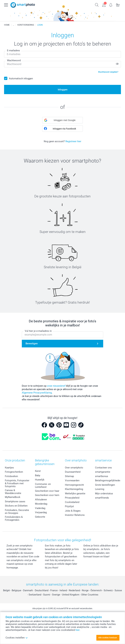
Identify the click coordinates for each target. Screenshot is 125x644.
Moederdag (41, 504)
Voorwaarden (72, 480)
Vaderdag (40, 508)
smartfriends (102, 498)
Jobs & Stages (73, 511)
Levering (100, 489)
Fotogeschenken (14, 472)
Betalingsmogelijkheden (108, 480)
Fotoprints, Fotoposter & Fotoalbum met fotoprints (17, 483)
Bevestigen (32, 343)
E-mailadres (13, 50)
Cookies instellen (17, 638)
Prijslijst (69, 506)
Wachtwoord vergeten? (108, 72)
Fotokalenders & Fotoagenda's (14, 518)
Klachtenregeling (74, 489)
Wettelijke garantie (75, 494)
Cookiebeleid (72, 502)
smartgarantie (103, 472)
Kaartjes (9, 468)
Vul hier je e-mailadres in (38, 331)
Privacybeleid (72, 498)
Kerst (38, 471)
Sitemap (69, 476)
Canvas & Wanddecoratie (13, 492)
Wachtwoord (14, 60)
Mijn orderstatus (104, 494)
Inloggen (63, 90)
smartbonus (102, 476)
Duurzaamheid (73, 472)
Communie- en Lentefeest (43, 486)
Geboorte (40, 517)
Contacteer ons (103, 468)
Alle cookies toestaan (108, 638)
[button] (62, 120)
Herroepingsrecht (74, 485)
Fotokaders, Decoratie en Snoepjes (17, 512)
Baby (38, 475)
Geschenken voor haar (47, 491)
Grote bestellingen (105, 485)
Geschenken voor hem (47, 495)
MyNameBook (13, 497)
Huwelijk (40, 480)
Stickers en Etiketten (16, 506)
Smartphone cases (15, 501)
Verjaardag (41, 512)
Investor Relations (75, 515)
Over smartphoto (74, 468)
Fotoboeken (11, 476)
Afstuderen (41, 500)
